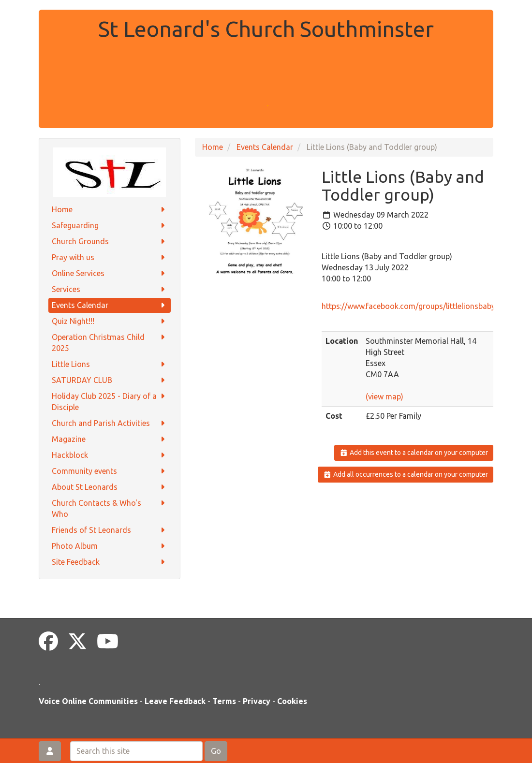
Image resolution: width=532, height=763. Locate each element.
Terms (224, 701)
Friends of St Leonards (110, 530)
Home (110, 210)
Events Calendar (110, 305)
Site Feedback (110, 562)
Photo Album (110, 546)
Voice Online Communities (88, 701)
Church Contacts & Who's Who (110, 508)
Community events (110, 471)
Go (216, 751)
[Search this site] (136, 751)
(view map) (384, 396)
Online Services (110, 273)
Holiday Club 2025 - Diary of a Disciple (110, 401)
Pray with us (110, 257)
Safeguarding (110, 226)
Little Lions (110, 364)
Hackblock (110, 455)
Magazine (110, 439)
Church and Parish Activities (110, 423)
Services (110, 289)
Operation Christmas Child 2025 (110, 342)
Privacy (257, 701)
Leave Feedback (175, 701)
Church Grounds (110, 242)
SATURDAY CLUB (110, 380)
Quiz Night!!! (110, 321)
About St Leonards (110, 487)
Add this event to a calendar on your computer (414, 453)
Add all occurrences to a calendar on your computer (406, 474)
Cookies (292, 701)
